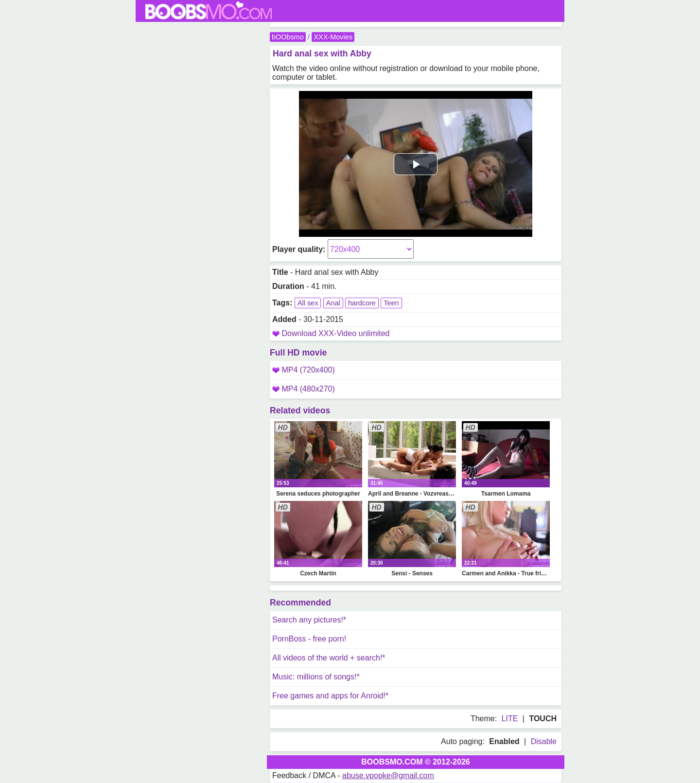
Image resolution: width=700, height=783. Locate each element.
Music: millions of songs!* (316, 677)
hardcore (362, 303)
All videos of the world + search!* (329, 658)
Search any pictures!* (309, 620)
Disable (544, 741)
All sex (308, 303)
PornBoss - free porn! (309, 639)
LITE (510, 719)
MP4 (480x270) (304, 389)
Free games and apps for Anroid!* (330, 696)
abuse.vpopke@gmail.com (388, 775)
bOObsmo (288, 37)
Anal (333, 303)
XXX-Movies (333, 37)
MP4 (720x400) (304, 370)
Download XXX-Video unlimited (335, 333)
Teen (391, 303)
